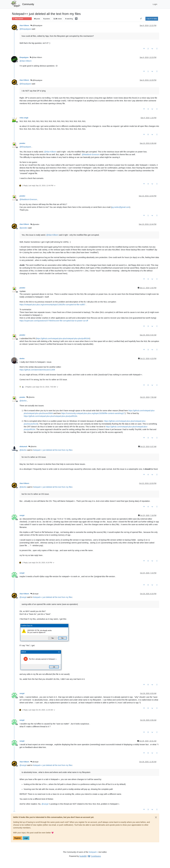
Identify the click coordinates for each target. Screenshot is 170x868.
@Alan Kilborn (36, 57)
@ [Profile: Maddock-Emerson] (91, 154)
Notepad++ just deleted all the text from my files (53, 450)
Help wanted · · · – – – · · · (22, 19)
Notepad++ (93, 852)
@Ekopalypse (36, 26)
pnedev (22, 143)
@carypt (34, 594)
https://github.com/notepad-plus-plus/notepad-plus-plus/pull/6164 (63, 338)
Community (28, 4)
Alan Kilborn (24, 26)
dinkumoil (23, 447)
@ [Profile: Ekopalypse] (25, 29)
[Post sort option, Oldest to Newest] (141, 19)
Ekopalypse (24, 57)
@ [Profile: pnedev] (24, 228)
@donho (30, 397)
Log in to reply (152, 19)
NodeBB (83, 856)
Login (26, 838)
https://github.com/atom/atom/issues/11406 (37, 370)
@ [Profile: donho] (23, 401)
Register (18, 838)
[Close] (156, 817)
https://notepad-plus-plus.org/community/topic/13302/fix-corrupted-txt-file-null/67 (52, 305)
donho (22, 359)
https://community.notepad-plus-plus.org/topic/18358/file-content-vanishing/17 (93, 413)
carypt (22, 515)
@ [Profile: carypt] (23, 597)
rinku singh (24, 118)
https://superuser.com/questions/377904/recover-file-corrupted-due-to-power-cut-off (54, 321)
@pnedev (35, 224)
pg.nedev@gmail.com (121, 207)
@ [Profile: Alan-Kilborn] (25, 61)
